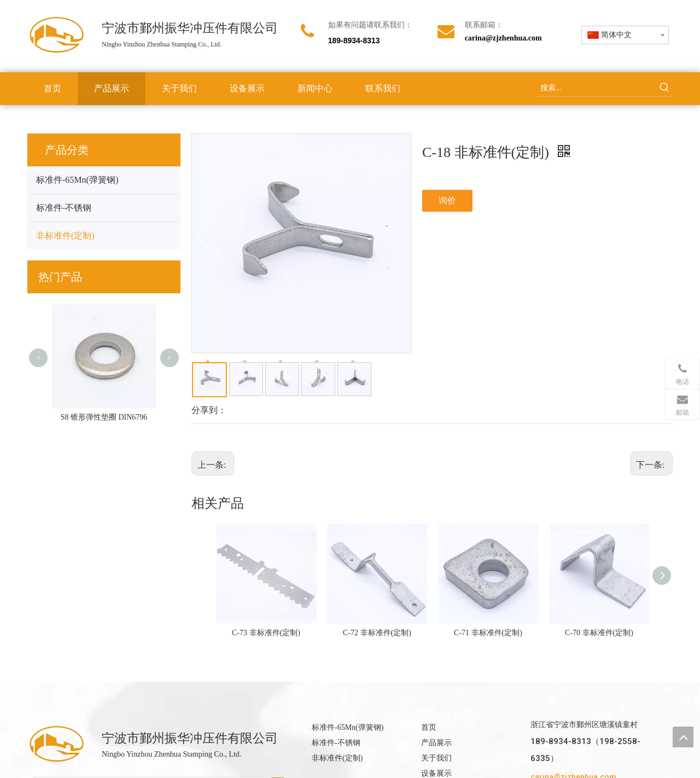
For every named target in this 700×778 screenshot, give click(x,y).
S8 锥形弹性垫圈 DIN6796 (104, 417)
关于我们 (436, 758)
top (683, 737)
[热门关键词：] (664, 88)
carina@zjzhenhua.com (503, 38)
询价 (447, 201)
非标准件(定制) (65, 236)
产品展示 (436, 743)
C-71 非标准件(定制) (488, 633)
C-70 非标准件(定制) (599, 633)
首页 (429, 727)
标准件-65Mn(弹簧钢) (77, 180)
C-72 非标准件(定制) (377, 633)
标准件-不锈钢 (64, 208)
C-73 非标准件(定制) (266, 633)
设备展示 (436, 773)
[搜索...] (596, 88)
